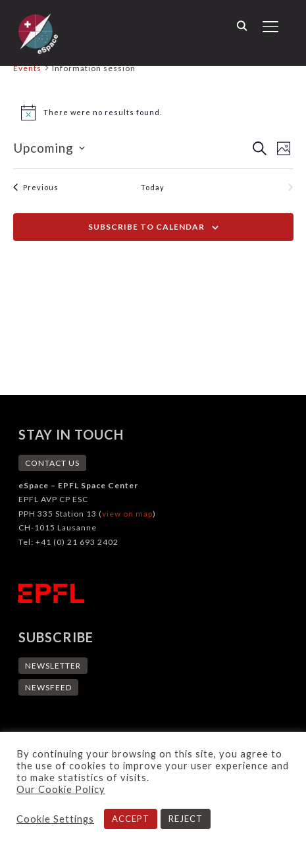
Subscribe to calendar (146, 227)
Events (27, 68)
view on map (127, 514)
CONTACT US (52, 463)
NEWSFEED (48, 687)
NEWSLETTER (53, 666)
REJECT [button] (186, 819)
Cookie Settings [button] (55, 819)
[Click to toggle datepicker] (49, 148)
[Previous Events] (36, 187)
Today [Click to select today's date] (153, 187)
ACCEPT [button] (131, 819)
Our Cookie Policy (61, 789)
